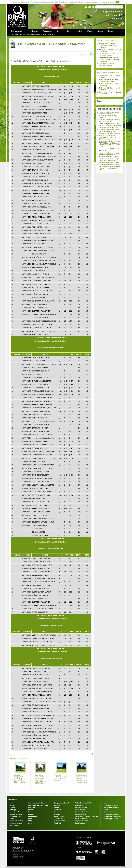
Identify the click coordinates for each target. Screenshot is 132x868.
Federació (34, 31)
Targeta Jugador (60, 816)
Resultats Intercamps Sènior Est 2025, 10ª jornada (110, 121)
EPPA (30, 821)
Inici (16, 35)
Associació (47, 31)
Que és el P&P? (81, 814)
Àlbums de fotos (15, 816)
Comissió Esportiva (82, 812)
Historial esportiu (16, 814)
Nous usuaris (14, 825)
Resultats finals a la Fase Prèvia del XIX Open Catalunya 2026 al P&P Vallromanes (82, 779)
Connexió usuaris (16, 823)
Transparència (109, 812)
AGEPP (31, 823)
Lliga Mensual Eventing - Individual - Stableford (107, 65)
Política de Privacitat (18, 856)
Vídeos (12, 819)
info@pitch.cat (16, 852)
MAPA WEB (12, 799)
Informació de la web (111, 805)
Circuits (57, 814)
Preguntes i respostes (111, 807)
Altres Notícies (80, 810)
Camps (70, 31)
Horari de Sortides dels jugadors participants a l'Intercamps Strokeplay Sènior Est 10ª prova (110, 131)
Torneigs (13, 810)
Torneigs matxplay (16, 812)
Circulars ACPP (59, 819)
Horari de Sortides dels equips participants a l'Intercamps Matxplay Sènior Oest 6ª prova (109, 161)
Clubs (59, 31)
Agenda (12, 807)
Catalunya (58, 810)
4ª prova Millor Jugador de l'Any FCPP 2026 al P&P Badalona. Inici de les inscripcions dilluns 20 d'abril (110, 144)
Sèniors (31, 812)
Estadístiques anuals (111, 819)
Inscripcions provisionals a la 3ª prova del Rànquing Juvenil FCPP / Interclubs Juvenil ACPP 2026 (110, 126)
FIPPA (30, 819)
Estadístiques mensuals (112, 816)
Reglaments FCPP (81, 821)
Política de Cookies (18, 857)
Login (111, 31)
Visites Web (79, 805)
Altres (80, 31)
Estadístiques (80, 823)
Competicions (17, 31)
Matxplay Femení (81, 807)
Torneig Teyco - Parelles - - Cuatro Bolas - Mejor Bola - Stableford (108, 46)
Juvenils (31, 814)
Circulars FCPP (59, 821)
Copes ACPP (33, 816)
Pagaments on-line (16, 821)
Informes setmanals (111, 814)
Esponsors (58, 812)
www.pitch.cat (25, 852)
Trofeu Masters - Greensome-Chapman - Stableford (109, 81)
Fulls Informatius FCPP (83, 803)
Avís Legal (15, 855)
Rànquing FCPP (34, 807)
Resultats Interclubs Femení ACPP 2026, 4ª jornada (61, 778)
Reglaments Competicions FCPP (87, 816)
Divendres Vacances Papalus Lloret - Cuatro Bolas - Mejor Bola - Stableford (110, 60)
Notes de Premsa (81, 819)
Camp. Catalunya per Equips (38, 805)
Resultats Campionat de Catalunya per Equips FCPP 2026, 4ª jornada (108, 137)
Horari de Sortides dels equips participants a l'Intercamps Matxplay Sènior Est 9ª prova (109, 155)
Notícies (23, 35)
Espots (100, 31)
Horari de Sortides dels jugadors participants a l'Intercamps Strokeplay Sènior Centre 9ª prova (110, 115)
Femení (31, 810)
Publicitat (57, 823)
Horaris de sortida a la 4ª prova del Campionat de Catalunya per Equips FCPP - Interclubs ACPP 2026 (110, 167)
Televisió (57, 805)
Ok (117, 2)
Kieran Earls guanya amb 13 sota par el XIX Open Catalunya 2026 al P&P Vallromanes (40, 779)
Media (90, 31)
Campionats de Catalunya (37, 803)
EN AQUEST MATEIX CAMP (108, 73)
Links (106, 803)
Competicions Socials (34, 35)
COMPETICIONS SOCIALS (108, 41)
